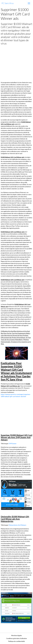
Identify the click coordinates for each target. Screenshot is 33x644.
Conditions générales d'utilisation (17, 638)
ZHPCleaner (13, 444)
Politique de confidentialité (17, 641)
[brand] (8, 3)
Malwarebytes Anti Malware (17, 525)
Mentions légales (17, 635)
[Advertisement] (16, 63)
